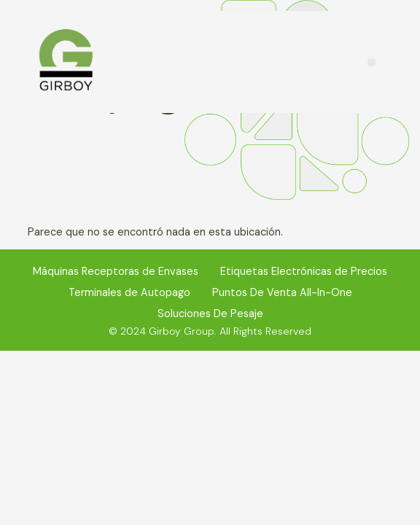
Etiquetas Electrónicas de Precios (304, 271)
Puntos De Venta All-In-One (282, 292)
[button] (372, 62)
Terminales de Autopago (129, 292)
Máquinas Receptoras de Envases (116, 271)
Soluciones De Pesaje (210, 314)
